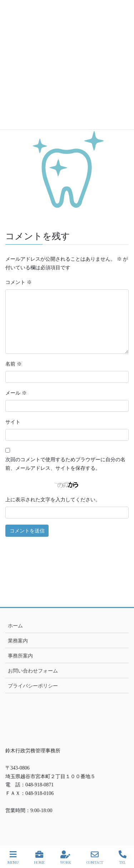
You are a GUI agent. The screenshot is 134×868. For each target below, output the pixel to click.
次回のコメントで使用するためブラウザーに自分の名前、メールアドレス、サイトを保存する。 (65, 464)
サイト (13, 422)
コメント (19, 282)
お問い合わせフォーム (33, 671)
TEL (123, 857)
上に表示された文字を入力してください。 (53, 500)
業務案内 (18, 641)
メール (16, 393)
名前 (14, 364)
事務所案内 (20, 656)
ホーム (15, 626)
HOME (39, 857)
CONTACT (95, 857)
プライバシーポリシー (33, 686)
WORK (66, 857)
